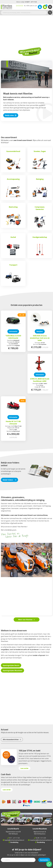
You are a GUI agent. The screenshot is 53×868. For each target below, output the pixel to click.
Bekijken (40, 331)
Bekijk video (11, 115)
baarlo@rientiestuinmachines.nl (14, 840)
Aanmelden (44, 860)
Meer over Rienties (26, 620)
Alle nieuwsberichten (12, 739)
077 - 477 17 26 (14, 838)
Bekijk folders (9, 480)
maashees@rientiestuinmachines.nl (41, 840)
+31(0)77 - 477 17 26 (31, 2)
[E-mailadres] (18, 860)
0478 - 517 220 (41, 838)
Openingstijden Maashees (12, 670)
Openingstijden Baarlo (11, 665)
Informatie (13, 331)
